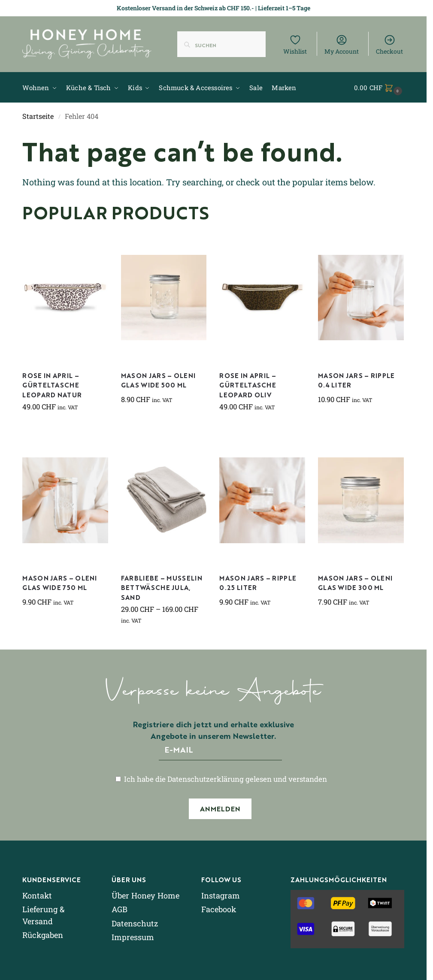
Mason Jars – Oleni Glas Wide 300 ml (355, 583)
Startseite (38, 116)
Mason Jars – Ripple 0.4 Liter (356, 380)
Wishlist (295, 45)
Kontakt (37, 895)
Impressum (133, 937)
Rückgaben (43, 935)
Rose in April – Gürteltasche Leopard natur (52, 385)
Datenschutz (135, 923)
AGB (120, 909)
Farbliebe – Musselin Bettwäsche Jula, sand (162, 587)
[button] (379, 88)
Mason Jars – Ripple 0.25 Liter (258, 583)
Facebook (219, 909)
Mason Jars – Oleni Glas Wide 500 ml (158, 380)
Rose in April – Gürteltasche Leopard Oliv (248, 385)
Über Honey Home (145, 895)
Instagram (221, 895)
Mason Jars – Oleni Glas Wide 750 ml (59, 583)
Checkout (389, 45)
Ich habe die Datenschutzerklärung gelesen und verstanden (221, 779)
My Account (342, 45)
